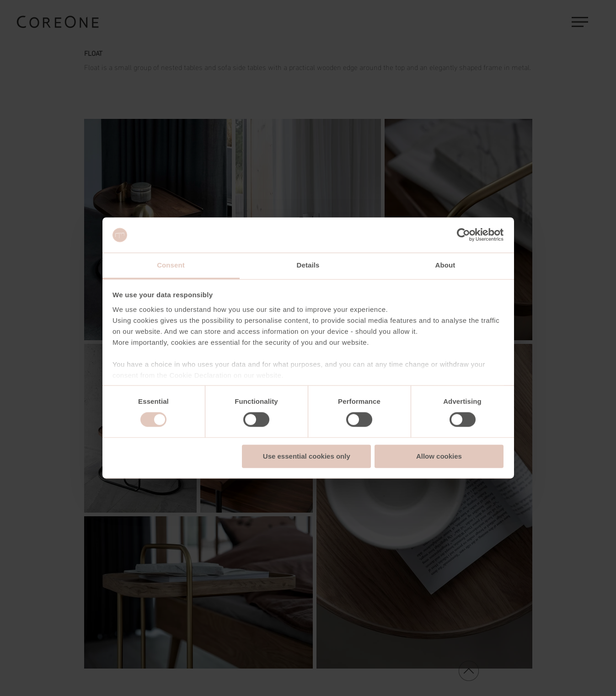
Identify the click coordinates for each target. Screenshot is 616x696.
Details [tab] (308, 265)
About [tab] (445, 265)
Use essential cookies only (307, 456)
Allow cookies (439, 456)
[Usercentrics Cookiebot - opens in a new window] (463, 235)
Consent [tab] (171, 265)
